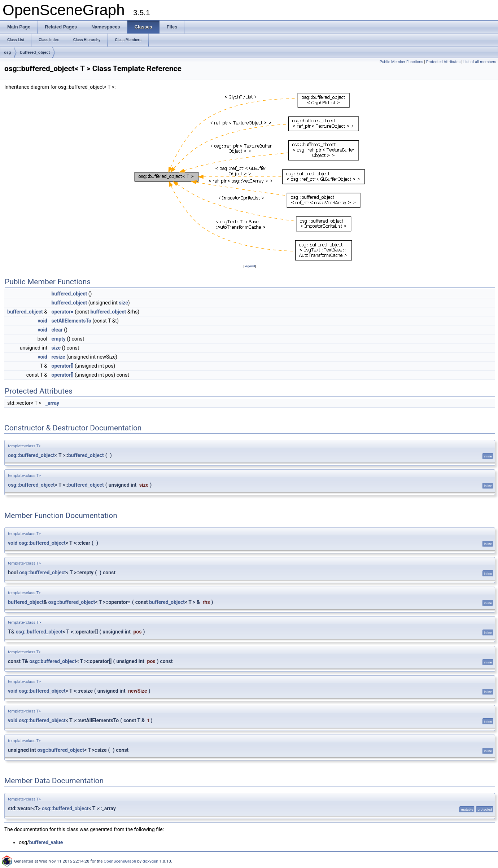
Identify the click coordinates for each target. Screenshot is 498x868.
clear (57, 330)
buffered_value (46, 842)
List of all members (480, 62)
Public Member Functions (401, 62)
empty (58, 339)
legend (250, 266)
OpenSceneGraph (120, 861)
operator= (62, 312)
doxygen (150, 861)
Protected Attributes (443, 62)
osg (8, 52)
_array (52, 403)
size (123, 303)
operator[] (62, 366)
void (43, 321)
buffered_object (35, 52)
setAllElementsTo (71, 321)
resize (58, 357)
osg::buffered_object (31, 455)
